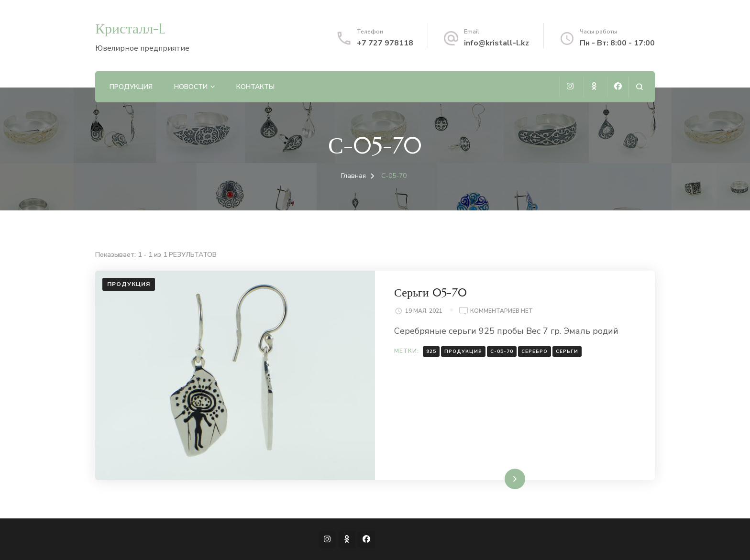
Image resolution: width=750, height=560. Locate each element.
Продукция (131, 87)
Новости (191, 87)
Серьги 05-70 (430, 293)
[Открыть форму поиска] (639, 87)
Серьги (567, 351)
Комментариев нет (502, 311)
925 (431, 351)
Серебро (535, 351)
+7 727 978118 (385, 43)
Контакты (255, 87)
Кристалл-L (130, 28)
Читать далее (497, 479)
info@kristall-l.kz (496, 43)
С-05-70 (502, 351)
